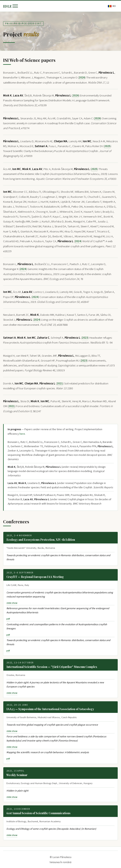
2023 (85, 338)
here (22, 434)
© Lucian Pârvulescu (61, 857)
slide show (12, 603)
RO (112, 6)
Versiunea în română (60, 862)
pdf (8, 619)
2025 (107, 146)
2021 (60, 384)
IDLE (7, 6)
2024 (78, 241)
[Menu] (15, 6)
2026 (82, 78)
